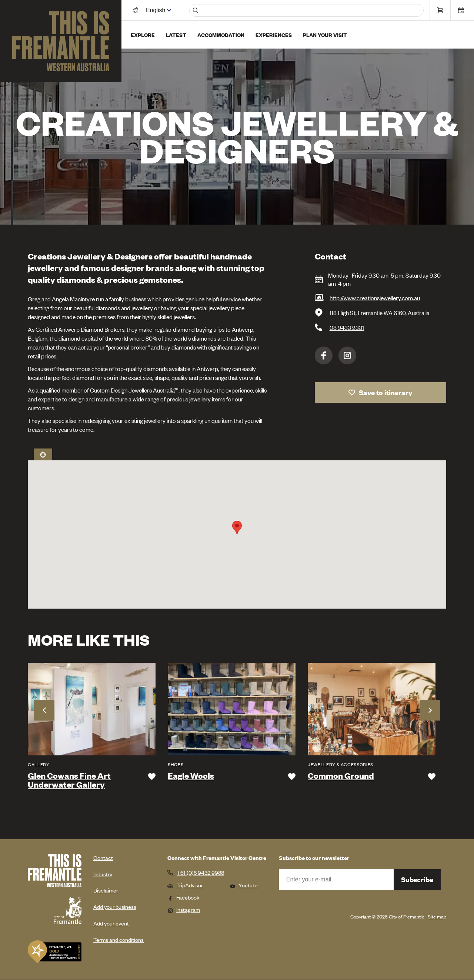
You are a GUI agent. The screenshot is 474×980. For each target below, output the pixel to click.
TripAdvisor (185, 885)
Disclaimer (106, 890)
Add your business (115, 906)
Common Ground (341, 776)
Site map (437, 916)
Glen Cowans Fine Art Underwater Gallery (69, 780)
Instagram (347, 355)
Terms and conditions (118, 939)
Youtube (244, 885)
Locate (43, 454)
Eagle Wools (191, 776)
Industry (103, 874)
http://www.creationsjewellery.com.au (375, 298)
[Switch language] (157, 10)
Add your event (111, 923)
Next (430, 710)
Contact (103, 857)
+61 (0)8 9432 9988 (200, 873)
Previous (44, 710)
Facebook (324, 355)
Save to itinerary (386, 392)
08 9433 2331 (347, 327)
